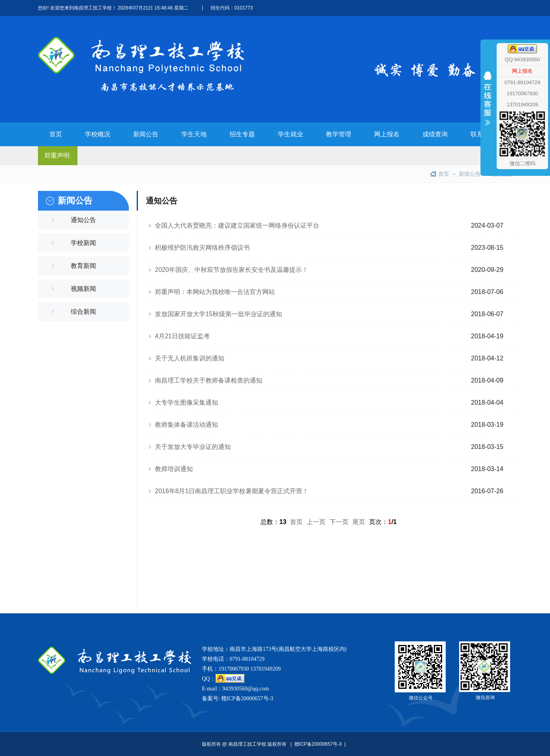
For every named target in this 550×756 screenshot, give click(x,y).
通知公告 (83, 220)
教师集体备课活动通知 (186, 425)
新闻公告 (466, 174)
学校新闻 (83, 243)
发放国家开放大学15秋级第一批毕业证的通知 (218, 314)
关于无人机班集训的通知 (190, 358)
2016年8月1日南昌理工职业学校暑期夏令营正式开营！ (232, 491)
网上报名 (522, 71)
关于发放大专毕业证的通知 (193, 447)
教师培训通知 (174, 469)
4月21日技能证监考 (182, 336)
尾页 (359, 522)
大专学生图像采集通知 (186, 403)
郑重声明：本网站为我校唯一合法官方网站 (215, 292)
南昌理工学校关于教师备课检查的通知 (209, 380)
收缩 (488, 114)
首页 (444, 174)
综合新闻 (83, 312)
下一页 (339, 522)
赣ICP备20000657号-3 (247, 698)
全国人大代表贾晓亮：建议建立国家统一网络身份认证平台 (237, 225)
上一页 (316, 522)
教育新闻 (83, 266)
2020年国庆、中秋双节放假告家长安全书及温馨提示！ (232, 270)
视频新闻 (83, 289)
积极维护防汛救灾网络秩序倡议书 (202, 248)
